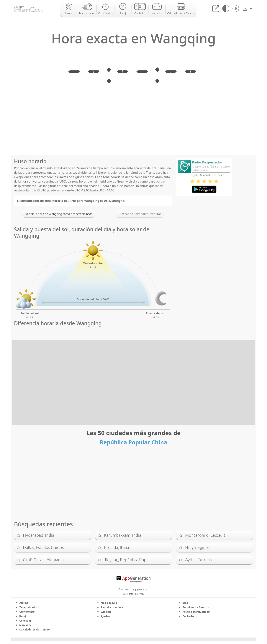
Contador (25, 621)
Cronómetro (27, 612)
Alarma (24, 603)
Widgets (106, 612)
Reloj (23, 616)
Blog (185, 603)
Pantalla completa (112, 607)
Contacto (188, 616)
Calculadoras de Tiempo (35, 630)
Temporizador (28, 607)
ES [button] (245, 9)
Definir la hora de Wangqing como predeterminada (59, 214)
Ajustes (105, 616)
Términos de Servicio (196, 607)
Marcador (25, 625)
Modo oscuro (109, 603)
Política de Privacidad (196, 612)
